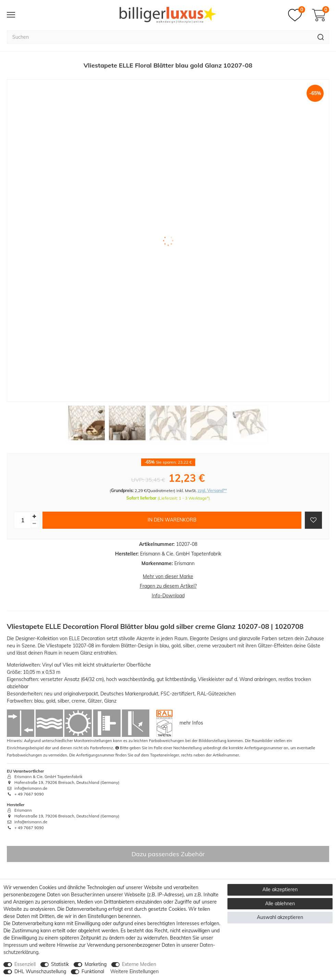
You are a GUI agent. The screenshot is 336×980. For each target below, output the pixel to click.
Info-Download (168, 596)
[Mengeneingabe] (23, 520)
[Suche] (321, 37)
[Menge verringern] (34, 524)
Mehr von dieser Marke (168, 576)
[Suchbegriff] (160, 37)
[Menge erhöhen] (34, 517)
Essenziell (25, 964)
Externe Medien (139, 964)
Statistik (60, 964)
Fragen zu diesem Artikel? (168, 586)
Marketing (96, 964)
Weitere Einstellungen (134, 971)
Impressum (16, 945)
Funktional (93, 971)
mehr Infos (191, 722)
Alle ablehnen (280, 904)
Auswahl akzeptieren (280, 917)
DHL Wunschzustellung (40, 971)
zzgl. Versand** (212, 491)
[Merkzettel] (297, 15)
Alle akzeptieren (280, 889)
